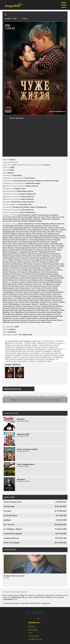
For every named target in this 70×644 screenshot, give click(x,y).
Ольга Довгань (29, 250)
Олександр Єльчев (25, 191)
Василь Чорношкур (25, 306)
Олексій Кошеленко (51, 264)
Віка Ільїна (15, 322)
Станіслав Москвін (28, 278)
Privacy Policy (34, 636)
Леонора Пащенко (35, 181)
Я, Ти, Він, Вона (10, 515)
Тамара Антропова (38, 232)
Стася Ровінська (25, 294)
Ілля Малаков (24, 215)
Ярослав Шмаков (45, 308)
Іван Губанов (8, 248)
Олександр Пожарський (47, 290)
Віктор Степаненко (53, 300)
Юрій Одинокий (10, 284)
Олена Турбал (59, 302)
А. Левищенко (48, 268)
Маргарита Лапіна (11, 320)
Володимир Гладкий (41, 246)
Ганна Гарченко (27, 199)
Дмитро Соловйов (31, 228)
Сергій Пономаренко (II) (33, 292)
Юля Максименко (50, 272)
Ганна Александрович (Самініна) (37, 296)
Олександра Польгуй (12, 292)
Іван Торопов (28, 210)
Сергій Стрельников (40, 215)
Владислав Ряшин (21, 207)
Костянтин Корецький (12, 228)
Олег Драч (57, 250)
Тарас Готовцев (57, 246)
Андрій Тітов (46, 302)
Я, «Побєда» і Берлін (13, 529)
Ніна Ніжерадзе (46, 280)
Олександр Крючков (12, 219)
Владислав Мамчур (11, 274)
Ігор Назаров (33, 280)
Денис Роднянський (42, 294)
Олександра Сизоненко (13, 226)
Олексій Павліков (33, 286)
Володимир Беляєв (49, 236)
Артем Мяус (59, 278)
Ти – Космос (9, 524)
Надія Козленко (15, 260)
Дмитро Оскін (18, 286)
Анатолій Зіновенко (51, 254)
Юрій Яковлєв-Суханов (35, 312)
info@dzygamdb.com (19, 597)
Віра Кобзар (27, 219)
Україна (8, 18)
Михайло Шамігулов (12, 308)
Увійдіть (14, 400)
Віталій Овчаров (54, 282)
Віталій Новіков (28, 322)
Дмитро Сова (58, 217)
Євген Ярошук (30, 314)
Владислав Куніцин (19, 268)
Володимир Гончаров (29, 316)
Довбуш (7, 520)
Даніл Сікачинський (35, 298)
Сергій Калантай (19, 230)
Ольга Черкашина (27, 212)
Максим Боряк (53, 240)
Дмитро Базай (25, 234)
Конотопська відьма (13, 534)
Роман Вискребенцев (49, 316)
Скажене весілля (11, 538)
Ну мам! (7, 511)
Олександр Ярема (54, 312)
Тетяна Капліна (29, 256)
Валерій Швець (35, 221)
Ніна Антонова (22, 232)
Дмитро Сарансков (42, 219)
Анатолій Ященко (45, 314)
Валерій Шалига (56, 306)
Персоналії (10, 550)
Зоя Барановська (51, 234)
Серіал (12, 159)
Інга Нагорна (20, 280)
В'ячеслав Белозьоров (29, 236)
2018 (17, 327)
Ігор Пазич (47, 286)
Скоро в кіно (11, 413)
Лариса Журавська (38, 207)
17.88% (11, 170)
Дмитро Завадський (40, 252)
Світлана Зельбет (20, 221)
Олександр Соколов (54, 298)
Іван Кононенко (24, 262)
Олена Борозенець (38, 240)
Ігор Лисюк (57, 270)
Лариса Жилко (32, 186)
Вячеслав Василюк (42, 242)
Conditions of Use (35, 639)
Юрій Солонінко (10, 300)
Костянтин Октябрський (43, 284)
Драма (11, 173)
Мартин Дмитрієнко (29, 318)
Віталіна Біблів (33, 238)
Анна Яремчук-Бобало (13, 314)
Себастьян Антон (51, 226)
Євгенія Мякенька (45, 278)
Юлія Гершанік (24, 246)
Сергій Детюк (16, 250)
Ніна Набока (8, 280)
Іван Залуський (35, 254)
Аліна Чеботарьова (11, 304)
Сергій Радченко (10, 294)
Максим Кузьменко (28, 320)
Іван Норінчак (40, 282)
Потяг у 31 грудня (12, 543)
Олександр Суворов (33, 226)
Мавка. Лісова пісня (13, 502)
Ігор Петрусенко (22, 288)
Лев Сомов (22, 300)
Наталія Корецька (40, 262)
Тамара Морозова (10, 278)
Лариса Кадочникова (12, 256)
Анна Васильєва (25, 242)
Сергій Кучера (35, 268)
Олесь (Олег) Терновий (29, 302)
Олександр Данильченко (26, 248)
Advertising (33, 630)
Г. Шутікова (54, 310)
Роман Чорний (41, 306)
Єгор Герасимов (10, 246)
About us (32, 627)
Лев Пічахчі (46, 288)
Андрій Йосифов (33, 183)
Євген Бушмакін (10, 242)
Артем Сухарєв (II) (27, 194)
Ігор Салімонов (14, 296)
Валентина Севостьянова (23, 202)
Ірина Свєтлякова (44, 322)
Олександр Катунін (11, 258)
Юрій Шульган (42, 310)
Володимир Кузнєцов (30, 266)
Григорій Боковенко (19, 240)
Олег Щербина (17, 312)
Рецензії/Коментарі (12, 389)
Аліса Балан (37, 234)
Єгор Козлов (29, 260)
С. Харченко (43, 304)
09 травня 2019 (26, 335)
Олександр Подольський (24, 290)
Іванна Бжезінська (17, 238)
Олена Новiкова (26, 282)
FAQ (30, 633)
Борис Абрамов (51, 230)
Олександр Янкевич (48, 318)
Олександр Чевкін (29, 304)
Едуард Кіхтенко (47, 258)
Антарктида (9, 506)
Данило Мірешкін (19, 276)
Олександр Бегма (10, 236)
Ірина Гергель (28, 196)
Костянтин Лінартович (22, 270)
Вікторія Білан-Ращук (50, 238)
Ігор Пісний (35, 288)
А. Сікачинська (19, 298)
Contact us (34, 623)
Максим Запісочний (49, 228)
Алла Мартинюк (28, 274)
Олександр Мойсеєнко (38, 276)
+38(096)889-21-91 (10, 599)
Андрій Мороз (56, 276)
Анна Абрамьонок (35, 230)
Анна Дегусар (25, 204)
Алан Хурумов (20, 181)
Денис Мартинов (26, 224)
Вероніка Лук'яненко (42, 270)
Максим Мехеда (51, 181)
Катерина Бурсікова (47, 320)
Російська (12, 332)
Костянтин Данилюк (47, 248)
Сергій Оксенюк (25, 284)
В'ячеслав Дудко (10, 252)
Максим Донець (44, 250)
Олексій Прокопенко (54, 292)
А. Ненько (14, 282)
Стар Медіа (17, 175)
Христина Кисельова (30, 258)
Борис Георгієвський (53, 244)
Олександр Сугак (10, 302)
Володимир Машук (45, 274)
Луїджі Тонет (20, 189)
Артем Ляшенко (10, 272)
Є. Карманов (55, 256)
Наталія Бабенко (10, 234)
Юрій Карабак (43, 256)
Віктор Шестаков (29, 308)
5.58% (12, 167)
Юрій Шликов (34, 217)
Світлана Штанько (27, 310)
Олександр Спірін (36, 300)
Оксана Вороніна (20, 244)
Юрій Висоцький (35, 244)
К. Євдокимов (24, 252)
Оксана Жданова (42, 224)
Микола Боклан (57, 224)
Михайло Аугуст (55, 232)
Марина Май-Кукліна (50, 266)
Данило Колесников (45, 260)
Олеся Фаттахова (19, 217)
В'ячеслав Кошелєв (32, 264)
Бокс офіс (9, 497)
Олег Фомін (30, 178)
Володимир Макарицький (29, 272)
